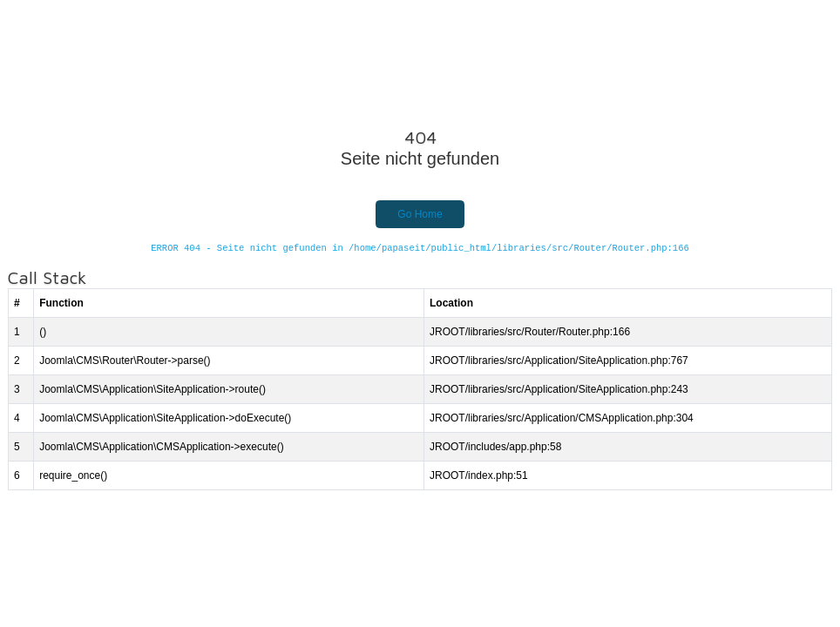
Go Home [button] (420, 214)
